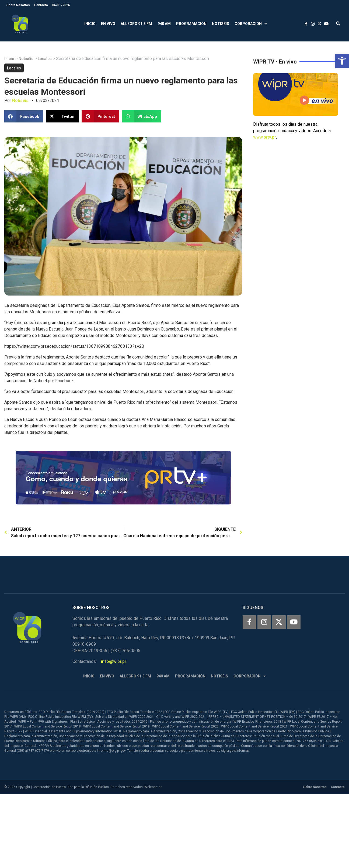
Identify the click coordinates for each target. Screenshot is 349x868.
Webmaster (153, 787)
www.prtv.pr (265, 137)
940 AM (164, 24)
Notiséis (221, 24)
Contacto (41, 5)
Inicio (90, 24)
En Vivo (108, 24)
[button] (342, 61)
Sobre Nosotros (18, 5)
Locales (45, 59)
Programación (191, 24)
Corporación (251, 24)
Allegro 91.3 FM (136, 24)
